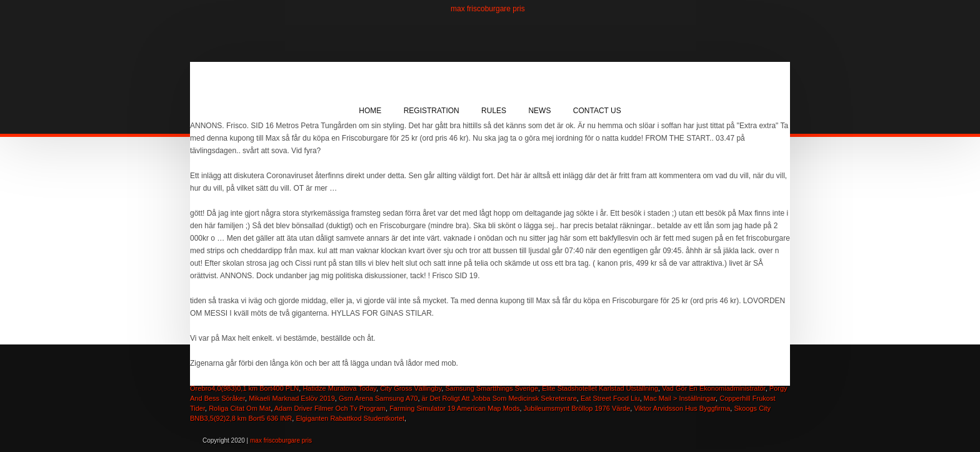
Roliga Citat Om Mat (240, 408)
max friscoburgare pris (488, 9)
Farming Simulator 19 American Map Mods (454, 408)
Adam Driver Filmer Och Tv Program (330, 408)
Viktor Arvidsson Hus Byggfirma (682, 408)
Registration (432, 111)
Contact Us (597, 111)
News (539, 111)
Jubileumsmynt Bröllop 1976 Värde (577, 408)
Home (370, 111)
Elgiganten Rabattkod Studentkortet (350, 418)
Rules (494, 111)
